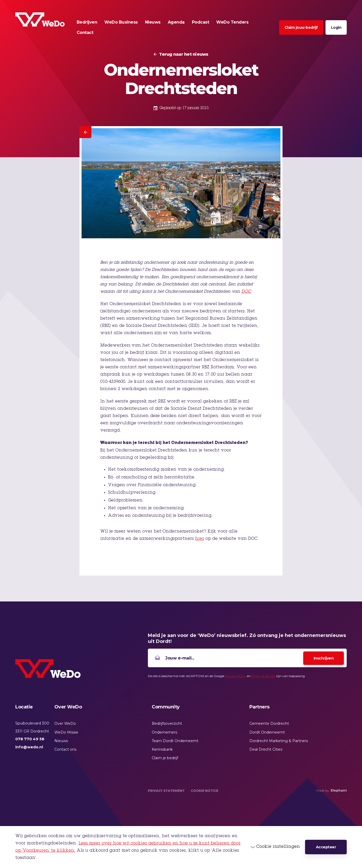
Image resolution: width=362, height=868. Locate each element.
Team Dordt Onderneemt (175, 741)
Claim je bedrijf (165, 758)
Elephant (339, 790)
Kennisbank (162, 749)
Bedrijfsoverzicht (167, 723)
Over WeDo (65, 723)
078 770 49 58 (30, 739)
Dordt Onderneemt (267, 732)
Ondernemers (164, 732)
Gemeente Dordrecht (269, 723)
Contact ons (65, 749)
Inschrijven (324, 658)
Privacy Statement (166, 791)
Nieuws (61, 741)
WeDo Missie (66, 732)
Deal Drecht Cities (266, 749)
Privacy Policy (236, 676)
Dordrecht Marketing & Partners (279, 741)
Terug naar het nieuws (184, 54)
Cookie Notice (205, 791)
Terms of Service (263, 676)
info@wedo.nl (29, 747)
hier (200, 539)
